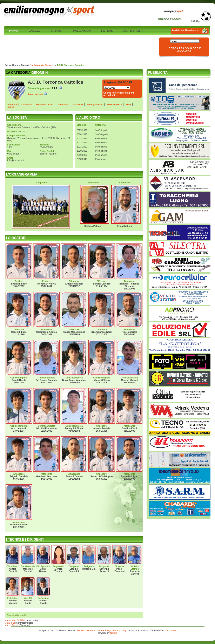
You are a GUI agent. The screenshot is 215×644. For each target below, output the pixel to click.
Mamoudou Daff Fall (15, 620)
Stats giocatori (95, 104)
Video (11, 107)
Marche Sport (170, 19)
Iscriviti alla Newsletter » (185, 30)
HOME (14, 31)
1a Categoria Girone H (42, 65)
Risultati (12, 104)
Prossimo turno (44, 104)
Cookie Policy (104, 630)
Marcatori (78, 104)
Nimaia (114, 633)
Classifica (26, 104)
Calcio (24, 65)
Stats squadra (114, 104)
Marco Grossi (11, 625)
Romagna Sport (175, 12)
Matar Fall (10, 623)
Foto (128, 104)
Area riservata (36, 94)
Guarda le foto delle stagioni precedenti (119, 94)
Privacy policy (119, 630)
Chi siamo (171, 630)
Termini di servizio (86, 630)
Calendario (63, 104)
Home (15, 65)
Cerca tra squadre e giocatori (185, 50)
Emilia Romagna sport (49, 12)
